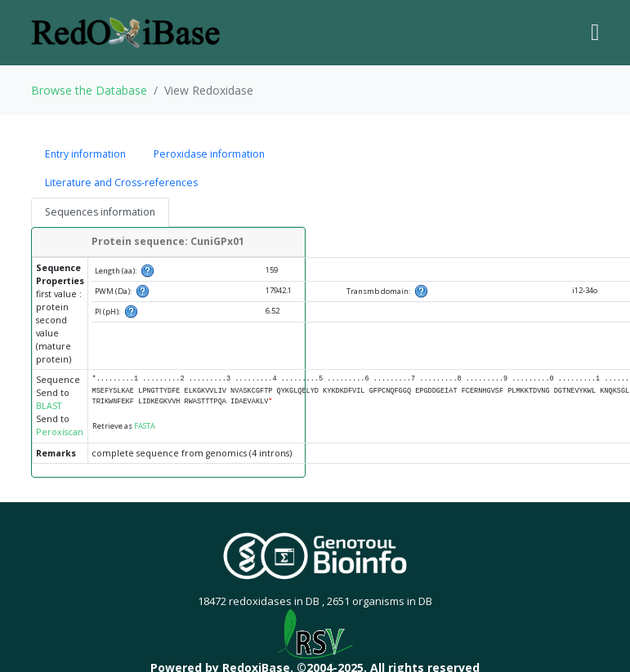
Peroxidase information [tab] (209, 154)
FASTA (145, 426)
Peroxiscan (60, 432)
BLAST (49, 406)
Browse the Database (89, 90)
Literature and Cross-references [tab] (121, 182)
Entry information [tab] (85, 154)
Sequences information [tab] (100, 212)
